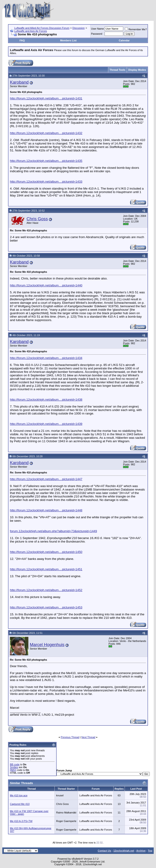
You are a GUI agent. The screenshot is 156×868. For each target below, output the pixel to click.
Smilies (14, 767)
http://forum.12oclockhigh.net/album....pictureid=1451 (46, 569)
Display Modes (137, 70)
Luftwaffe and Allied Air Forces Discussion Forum (42, 28)
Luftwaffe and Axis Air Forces (31, 31)
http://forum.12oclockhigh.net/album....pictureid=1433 (46, 182)
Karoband (19, 82)
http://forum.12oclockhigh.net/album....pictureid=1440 (46, 285)
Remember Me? (136, 29)
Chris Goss (37, 219)
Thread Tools (117, 70)
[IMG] (13, 770)
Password (97, 34)
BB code (15, 764)
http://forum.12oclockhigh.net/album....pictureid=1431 (46, 98)
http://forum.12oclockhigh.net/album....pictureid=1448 (46, 510)
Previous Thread (70, 737)
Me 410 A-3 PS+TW (21, 821)
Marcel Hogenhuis (47, 645)
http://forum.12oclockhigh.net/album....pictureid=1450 (46, 552)
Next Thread (88, 737)
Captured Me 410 (20, 804)
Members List (68, 40)
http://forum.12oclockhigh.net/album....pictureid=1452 (46, 590)
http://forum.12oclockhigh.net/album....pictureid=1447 (46, 479)
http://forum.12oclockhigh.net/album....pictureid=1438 (46, 400)
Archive (141, 851)
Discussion (79, 28)
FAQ (22, 40)
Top (150, 851)
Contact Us (104, 851)
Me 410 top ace (19, 795)
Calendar (124, 40)
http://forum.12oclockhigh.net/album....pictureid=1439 (46, 424)
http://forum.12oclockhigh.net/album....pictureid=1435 (46, 161)
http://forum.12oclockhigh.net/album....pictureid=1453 (46, 607)
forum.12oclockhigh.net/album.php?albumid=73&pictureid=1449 (53, 531)
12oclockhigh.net (124, 851)
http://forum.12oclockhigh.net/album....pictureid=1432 (46, 133)
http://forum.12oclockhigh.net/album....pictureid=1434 (46, 358)
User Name (98, 29)
